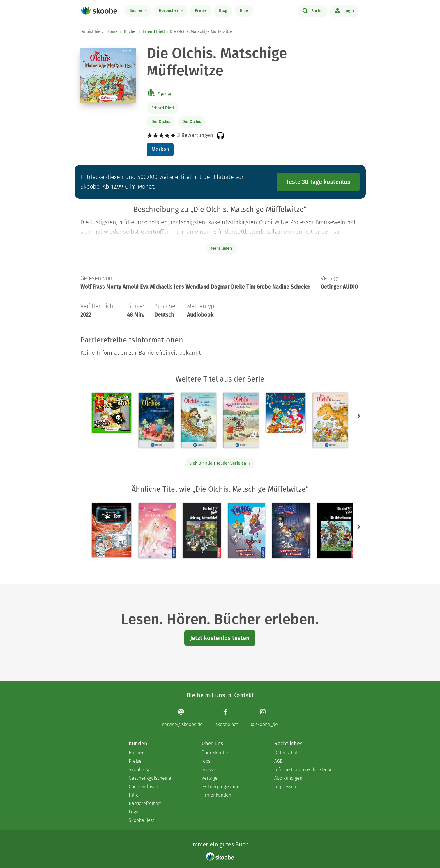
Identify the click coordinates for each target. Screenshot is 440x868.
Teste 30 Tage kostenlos (318, 182)
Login (344, 10)
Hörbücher (169, 11)
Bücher (137, 11)
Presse (208, 770)
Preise (201, 11)
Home (112, 32)
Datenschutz (287, 753)
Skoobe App (141, 770)
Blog (223, 11)
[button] (359, 416)
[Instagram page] (264, 718)
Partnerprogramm (220, 787)
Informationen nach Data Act (304, 770)
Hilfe (244, 11)
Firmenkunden (216, 795)
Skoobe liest (141, 820)
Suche (313, 10)
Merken (160, 150)
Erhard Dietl (154, 32)
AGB (279, 761)
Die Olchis (161, 122)
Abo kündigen (288, 778)
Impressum (286, 787)
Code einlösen (143, 787)
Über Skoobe (215, 753)
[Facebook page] (227, 718)
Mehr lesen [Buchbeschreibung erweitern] (221, 248)
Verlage (210, 778)
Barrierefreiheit (145, 803)
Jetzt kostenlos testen (220, 638)
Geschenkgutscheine (150, 778)
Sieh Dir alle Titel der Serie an (220, 463)
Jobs (206, 761)
